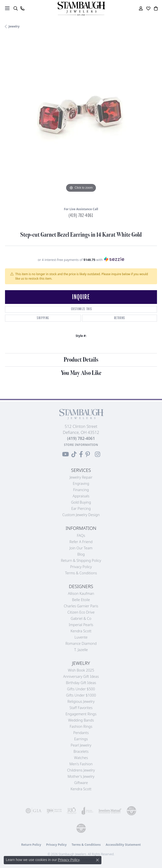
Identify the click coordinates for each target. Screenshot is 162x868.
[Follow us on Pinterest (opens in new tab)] (88, 454)
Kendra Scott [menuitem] (81, 789)
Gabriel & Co (81, 618)
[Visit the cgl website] (81, 828)
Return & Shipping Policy (81, 560)
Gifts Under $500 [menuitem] (81, 689)
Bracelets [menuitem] (81, 751)
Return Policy (31, 845)
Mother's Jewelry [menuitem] (81, 776)
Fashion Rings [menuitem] (81, 726)
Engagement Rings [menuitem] (81, 714)
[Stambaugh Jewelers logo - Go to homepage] (81, 9)
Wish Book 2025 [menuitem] (81, 670)
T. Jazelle (81, 650)
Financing (81, 490)
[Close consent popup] (97, 860)
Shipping (43, 318)
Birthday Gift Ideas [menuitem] (81, 683)
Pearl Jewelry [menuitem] (81, 745)
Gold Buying (81, 502)
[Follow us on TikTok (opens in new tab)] (74, 454)
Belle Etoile (81, 600)
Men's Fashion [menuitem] (81, 764)
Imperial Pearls (81, 625)
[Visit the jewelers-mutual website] (110, 811)
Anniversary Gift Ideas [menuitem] (81, 676)
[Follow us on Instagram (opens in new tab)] (98, 454)
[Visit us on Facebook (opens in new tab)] (81, 454)
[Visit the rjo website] (72, 811)
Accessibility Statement (123, 845)
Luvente (81, 637)
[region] (81, 120)
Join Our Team (81, 548)
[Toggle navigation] (7, 8)
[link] (22, 8)
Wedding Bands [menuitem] (81, 720)
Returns (120, 318)
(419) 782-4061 (81, 215)
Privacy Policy (81, 567)
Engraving (81, 483)
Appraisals (81, 496)
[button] (15, 8)
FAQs (81, 535)
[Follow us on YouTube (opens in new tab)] (65, 454)
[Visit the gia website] (34, 811)
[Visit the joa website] (88, 811)
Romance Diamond (81, 643)
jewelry (14, 26)
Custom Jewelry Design (81, 515)
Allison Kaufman (81, 593)
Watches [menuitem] (81, 758)
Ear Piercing (81, 508)
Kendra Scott (81, 631)
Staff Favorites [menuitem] (81, 708)
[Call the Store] (81, 438)
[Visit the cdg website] (131, 811)
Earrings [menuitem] (81, 739)
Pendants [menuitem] (81, 733)
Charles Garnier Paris (81, 606)
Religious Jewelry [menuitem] (81, 701)
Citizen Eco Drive (81, 612)
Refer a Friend (81, 542)
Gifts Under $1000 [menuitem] (81, 695)
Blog (81, 554)
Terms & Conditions (81, 573)
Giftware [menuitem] (81, 783)
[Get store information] (81, 445)
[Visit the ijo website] (54, 811)
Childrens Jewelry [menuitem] (81, 770)
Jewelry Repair (81, 477)
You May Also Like (81, 373)
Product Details (81, 360)
